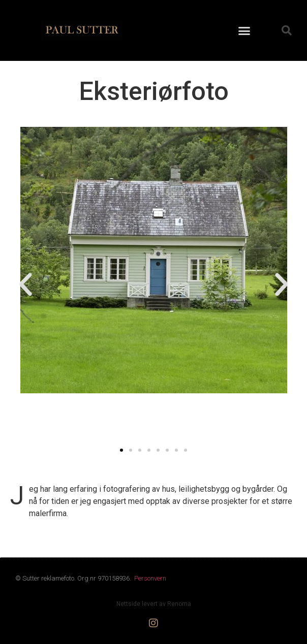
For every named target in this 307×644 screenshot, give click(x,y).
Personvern (150, 578)
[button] (244, 30)
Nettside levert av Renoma (154, 604)
